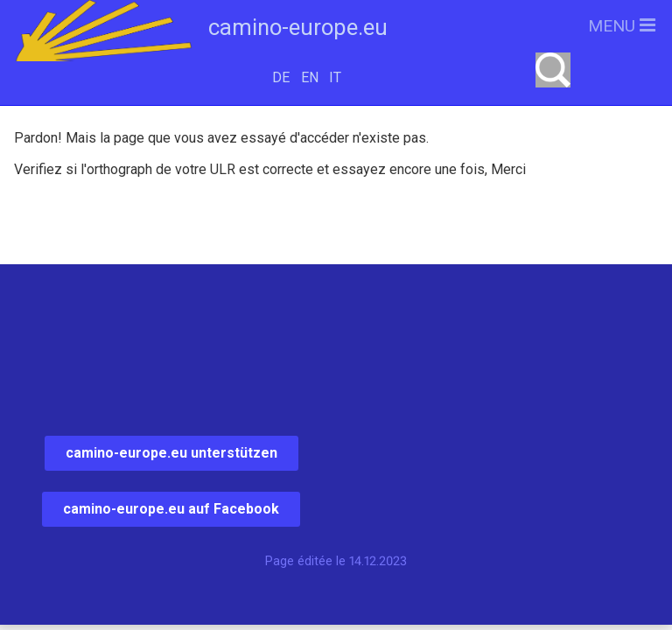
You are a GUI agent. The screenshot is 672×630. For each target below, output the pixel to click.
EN (310, 77)
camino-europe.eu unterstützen (171, 453)
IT (335, 77)
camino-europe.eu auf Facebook (171, 509)
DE (281, 77)
